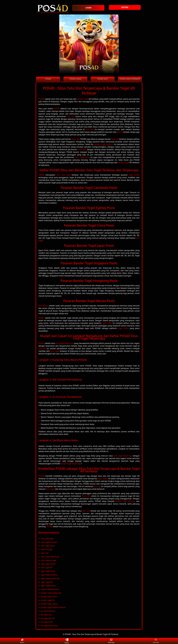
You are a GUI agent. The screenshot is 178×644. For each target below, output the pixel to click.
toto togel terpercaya (64, 343)
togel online (134, 175)
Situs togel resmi (82, 157)
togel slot (75, 139)
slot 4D (120, 132)
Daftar (67, 641)
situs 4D (42, 348)
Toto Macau (43, 306)
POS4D (41, 99)
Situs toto (86, 496)
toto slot (71, 116)
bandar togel (83, 99)
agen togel (107, 323)
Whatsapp (111, 641)
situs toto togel (63, 175)
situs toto (90, 129)
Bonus (22, 641)
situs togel (55, 351)
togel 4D (115, 139)
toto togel (82, 149)
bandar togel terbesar (104, 144)
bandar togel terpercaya (71, 464)
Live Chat (156, 641)
